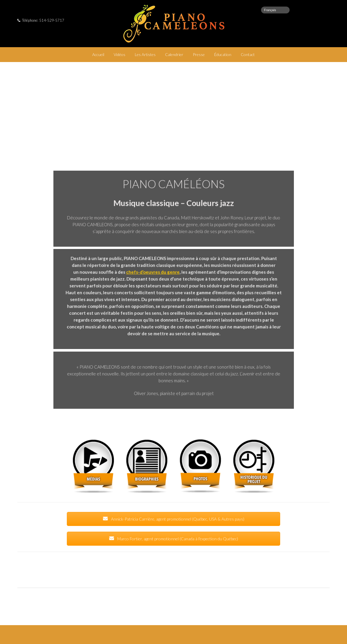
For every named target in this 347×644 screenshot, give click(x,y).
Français (270, 10)
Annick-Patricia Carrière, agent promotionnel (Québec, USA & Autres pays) (173, 519)
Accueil (98, 54)
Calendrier (174, 54)
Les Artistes (145, 54)
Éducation (223, 54)
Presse (199, 54)
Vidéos (120, 54)
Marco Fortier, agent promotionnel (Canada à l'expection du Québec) (173, 539)
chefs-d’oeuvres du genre (154, 274)
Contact (248, 54)
